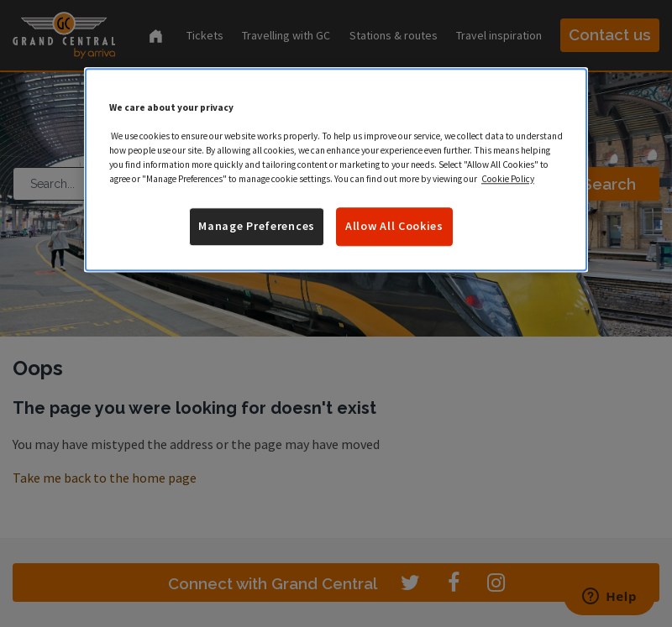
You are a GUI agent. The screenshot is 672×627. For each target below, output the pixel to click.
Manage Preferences (257, 227)
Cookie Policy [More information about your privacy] (508, 180)
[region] (336, 170)
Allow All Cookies (394, 227)
